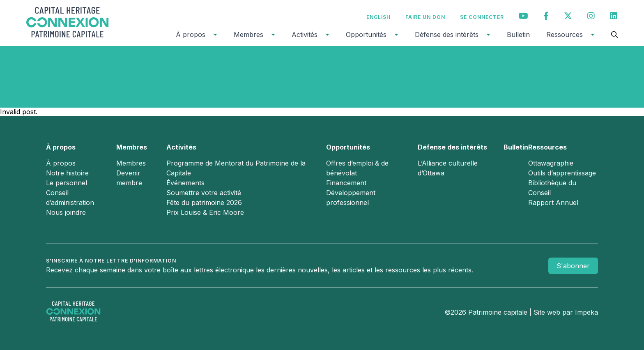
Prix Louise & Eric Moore (205, 212)
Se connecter (482, 17)
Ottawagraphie (551, 163)
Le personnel (67, 183)
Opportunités (366, 35)
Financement (346, 183)
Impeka (586, 312)
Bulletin (518, 35)
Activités (305, 35)
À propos (191, 35)
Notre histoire (67, 173)
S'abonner (573, 266)
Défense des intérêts (447, 35)
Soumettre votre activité (204, 193)
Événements (185, 183)
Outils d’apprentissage (562, 173)
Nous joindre (66, 212)
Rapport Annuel (553, 203)
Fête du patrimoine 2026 (204, 203)
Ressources (565, 35)
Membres (248, 35)
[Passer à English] (378, 17)
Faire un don (425, 17)
